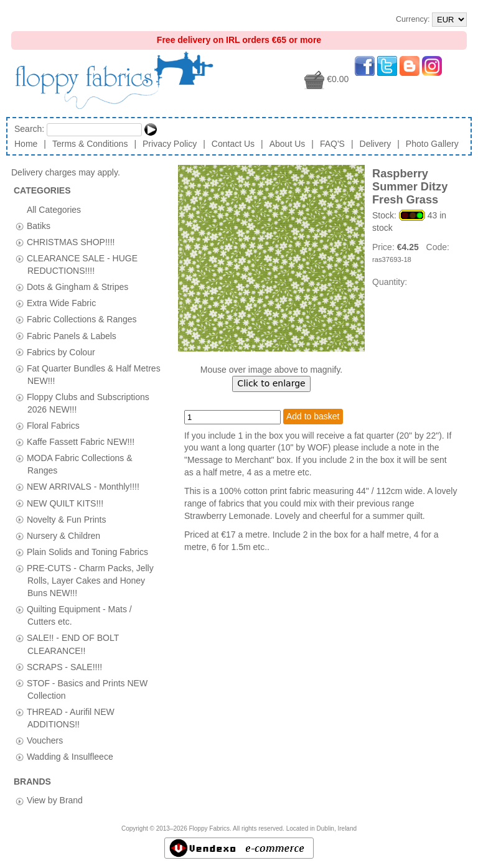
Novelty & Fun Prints (67, 519)
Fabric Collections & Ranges (82, 319)
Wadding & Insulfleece (70, 757)
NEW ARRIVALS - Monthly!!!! (83, 487)
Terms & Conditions (90, 144)
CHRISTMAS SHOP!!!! (71, 241)
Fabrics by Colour (61, 352)
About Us (288, 144)
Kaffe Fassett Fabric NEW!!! (81, 442)
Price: (385, 247)
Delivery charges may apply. (72, 172)
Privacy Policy (170, 144)
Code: (438, 247)
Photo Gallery (432, 144)
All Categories (54, 209)
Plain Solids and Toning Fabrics (87, 551)
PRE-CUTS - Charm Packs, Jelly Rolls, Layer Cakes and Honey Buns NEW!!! (90, 580)
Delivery (376, 144)
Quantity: (390, 282)
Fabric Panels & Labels (72, 335)
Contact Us (233, 144)
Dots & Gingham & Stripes (77, 287)
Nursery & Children (63, 535)
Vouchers (45, 740)
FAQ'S (332, 144)
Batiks (39, 225)
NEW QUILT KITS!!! (65, 503)
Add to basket (313, 416)
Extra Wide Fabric (61, 303)
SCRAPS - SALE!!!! (64, 666)
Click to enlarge (271, 383)
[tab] (20, 226)
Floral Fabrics (53, 426)
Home (26, 144)
